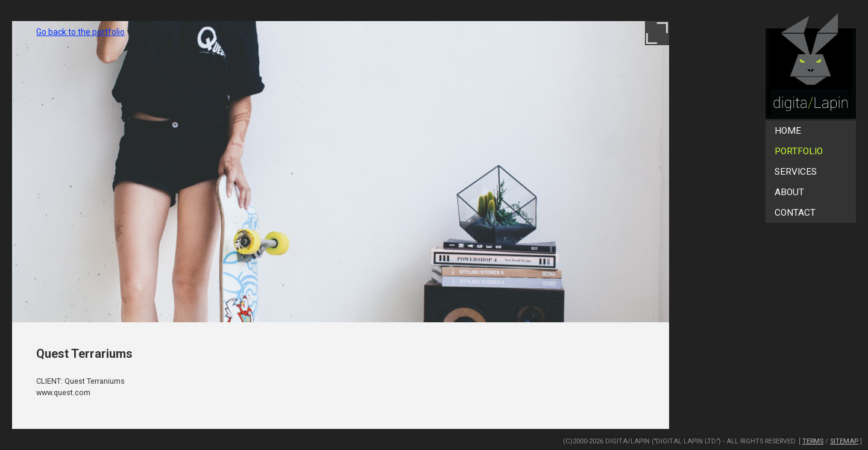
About (789, 192)
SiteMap (844, 441)
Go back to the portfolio (80, 32)
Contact (795, 213)
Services (796, 172)
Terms (813, 441)
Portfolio (799, 151)
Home (788, 131)
